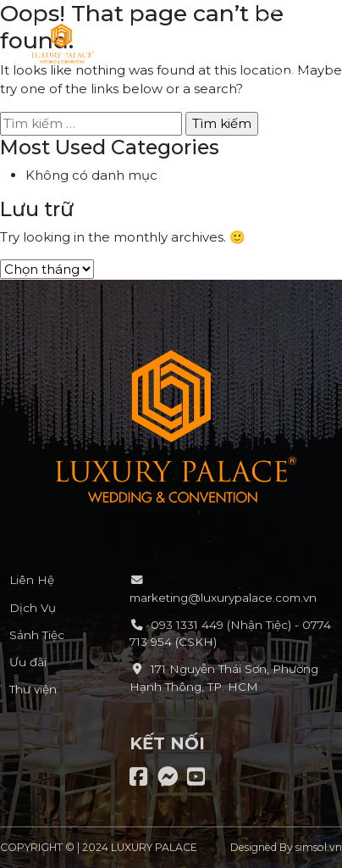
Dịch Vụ (33, 608)
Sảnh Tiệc (37, 635)
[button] (290, 41)
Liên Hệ (32, 580)
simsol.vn (319, 847)
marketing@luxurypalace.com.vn (223, 598)
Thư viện (33, 689)
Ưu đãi (28, 662)
